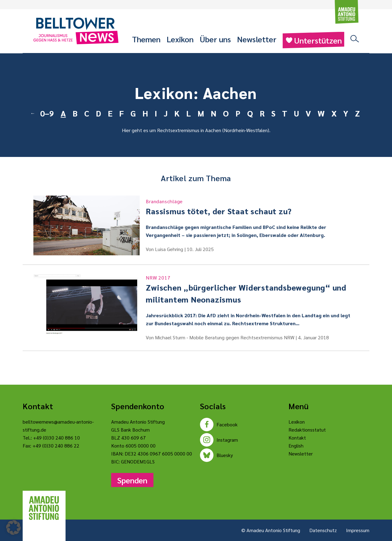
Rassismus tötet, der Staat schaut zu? (252, 207)
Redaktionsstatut (307, 430)
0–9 (47, 113)
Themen (146, 39)
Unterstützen (313, 40)
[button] (13, 528)
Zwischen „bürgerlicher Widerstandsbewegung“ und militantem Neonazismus (252, 289)
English (296, 446)
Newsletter (257, 39)
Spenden (132, 480)
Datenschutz (323, 530)
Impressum (358, 530)
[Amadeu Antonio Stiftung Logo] (44, 508)
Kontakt (297, 438)
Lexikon (180, 39)
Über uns (215, 39)
